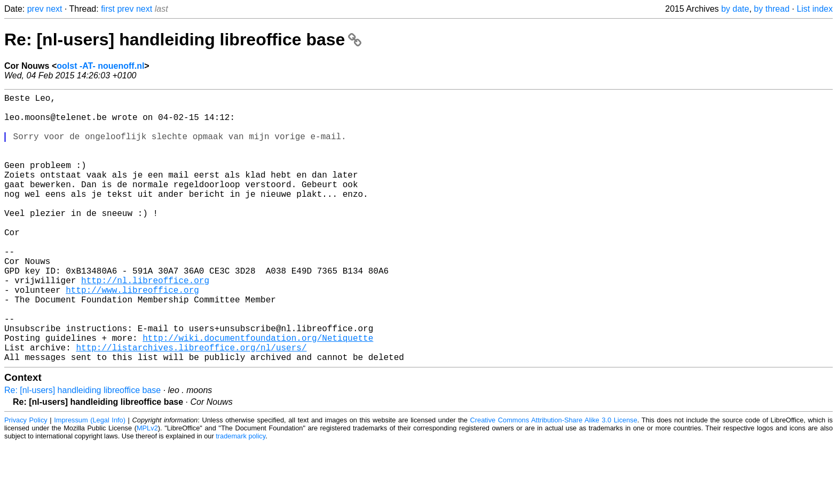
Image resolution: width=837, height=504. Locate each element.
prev (35, 9)
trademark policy (240, 496)
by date (735, 9)
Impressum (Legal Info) (90, 480)
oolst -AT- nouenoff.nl (100, 66)
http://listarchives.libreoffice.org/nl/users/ (191, 405)
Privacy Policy (26, 480)
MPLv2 (147, 488)
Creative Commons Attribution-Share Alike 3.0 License (554, 480)
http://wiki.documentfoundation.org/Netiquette (258, 393)
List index (815, 9)
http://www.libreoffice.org (132, 334)
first (108, 9)
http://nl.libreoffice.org (145, 323)
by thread (772, 9)
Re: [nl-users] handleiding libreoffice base (183, 39)
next (54, 9)
